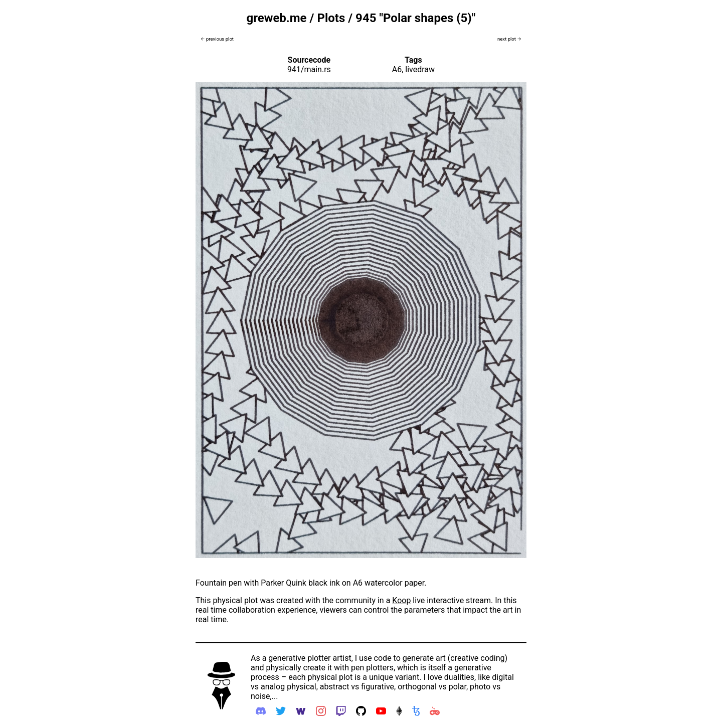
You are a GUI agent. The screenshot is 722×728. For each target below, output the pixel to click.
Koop (401, 600)
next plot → (509, 39)
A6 (397, 69)
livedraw (420, 69)
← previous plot (217, 39)
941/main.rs (309, 69)
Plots (331, 18)
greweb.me (277, 18)
